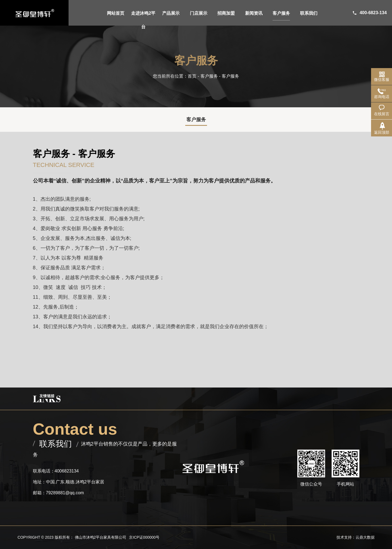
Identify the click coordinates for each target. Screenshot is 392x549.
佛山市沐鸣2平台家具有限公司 (101, 537)
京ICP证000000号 (144, 537)
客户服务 (209, 76)
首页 (192, 76)
